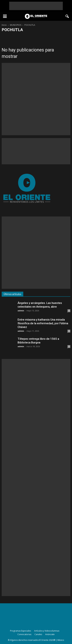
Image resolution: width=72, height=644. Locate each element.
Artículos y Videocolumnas (47, 631)
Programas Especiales (21, 631)
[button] (67, 16)
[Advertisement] (36, 6)
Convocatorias (24, 634)
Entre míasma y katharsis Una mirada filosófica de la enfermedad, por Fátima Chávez (43, 323)
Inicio (4, 25)
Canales (38, 634)
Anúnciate (50, 634)
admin (21, 311)
